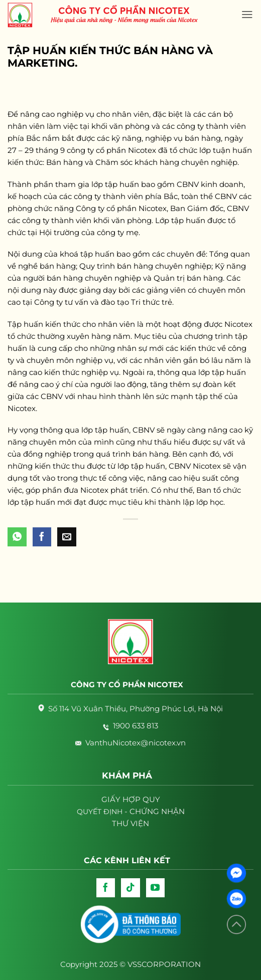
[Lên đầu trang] (236, 925)
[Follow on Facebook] (106, 888)
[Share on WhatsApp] (17, 537)
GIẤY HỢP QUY (131, 799)
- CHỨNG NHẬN (131, 811)
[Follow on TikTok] (130, 888)
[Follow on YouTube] (156, 888)
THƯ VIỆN (130, 823)
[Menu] (247, 15)
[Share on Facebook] (42, 537)
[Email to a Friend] (67, 537)
